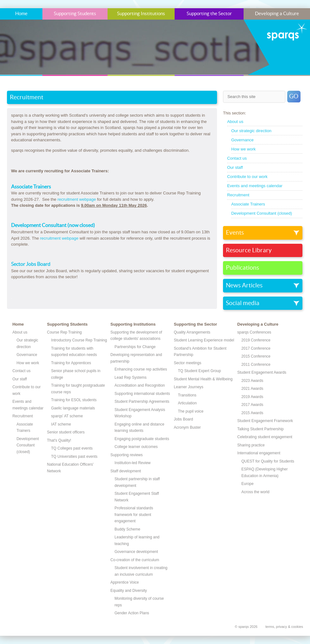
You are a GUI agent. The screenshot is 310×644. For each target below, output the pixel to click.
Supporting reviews (127, 455)
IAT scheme (61, 424)
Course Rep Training (65, 332)
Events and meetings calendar (255, 186)
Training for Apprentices (71, 363)
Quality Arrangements (192, 332)
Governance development (136, 552)
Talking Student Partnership (260, 429)
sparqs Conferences (254, 332)
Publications (242, 268)
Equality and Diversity (129, 591)
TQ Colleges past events (72, 448)
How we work (243, 149)
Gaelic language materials (73, 408)
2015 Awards (252, 413)
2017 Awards (252, 405)
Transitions (187, 395)
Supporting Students (75, 14)
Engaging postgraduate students (142, 439)
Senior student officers (66, 432)
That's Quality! (59, 440)
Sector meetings (188, 363)
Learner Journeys (189, 387)
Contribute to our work (247, 177)
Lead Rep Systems (130, 377)
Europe (248, 484)
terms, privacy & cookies (284, 627)
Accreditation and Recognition (140, 385)
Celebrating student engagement (265, 437)
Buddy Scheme (127, 529)
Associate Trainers (248, 204)
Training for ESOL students (74, 400)
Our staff (235, 167)
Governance (242, 140)
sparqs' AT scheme (67, 416)
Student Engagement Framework (265, 421)
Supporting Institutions (141, 14)
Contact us (237, 158)
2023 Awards (252, 381)
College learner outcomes (136, 447)
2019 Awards (252, 397)
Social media (243, 303)
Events (235, 233)
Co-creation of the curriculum (135, 560)
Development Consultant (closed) (262, 213)
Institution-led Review (133, 463)
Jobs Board (184, 419)
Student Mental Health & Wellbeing (203, 379)
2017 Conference (256, 348)
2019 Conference (256, 340)
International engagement (259, 453)
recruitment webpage (77, 199)
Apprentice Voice (125, 582)
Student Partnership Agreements (142, 402)
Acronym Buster (187, 427)
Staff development (126, 471)
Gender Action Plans (132, 613)
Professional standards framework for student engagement (134, 515)
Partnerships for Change (135, 347)
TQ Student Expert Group (200, 371)
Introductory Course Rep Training (79, 340)
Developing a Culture (277, 14)
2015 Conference (256, 356)
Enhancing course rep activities (141, 369)
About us (235, 122)
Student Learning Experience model (204, 340)
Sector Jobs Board (31, 264)
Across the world (255, 492)
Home (21, 14)
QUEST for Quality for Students (268, 461)
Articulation (187, 403)
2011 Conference (256, 365)
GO (294, 96)
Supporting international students (142, 394)
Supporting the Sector (209, 14)
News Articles (244, 285)
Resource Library (249, 250)
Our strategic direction (251, 131)
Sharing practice (251, 445)
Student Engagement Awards (262, 372)
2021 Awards (252, 389)
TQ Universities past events (74, 457)
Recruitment (238, 195)
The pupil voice (191, 411)
